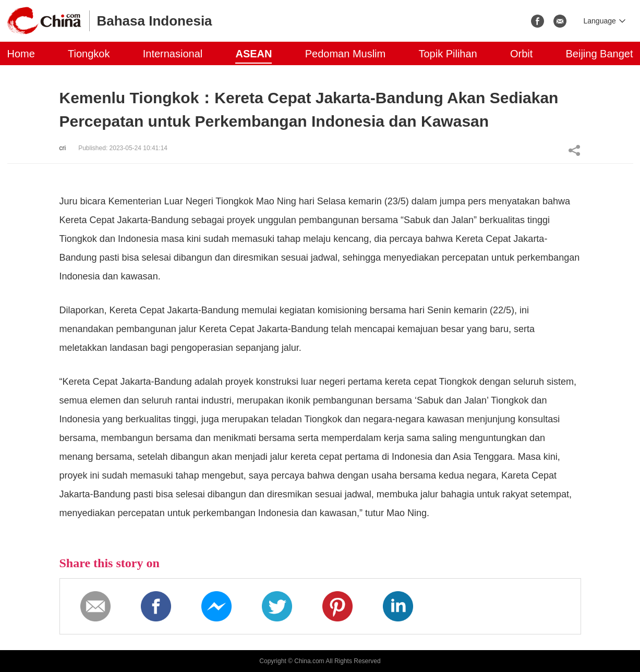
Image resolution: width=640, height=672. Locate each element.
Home (21, 54)
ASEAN (253, 54)
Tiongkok (89, 54)
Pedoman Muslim (346, 54)
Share (574, 150)
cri (63, 148)
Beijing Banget (600, 54)
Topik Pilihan (448, 54)
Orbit (521, 54)
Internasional (173, 54)
